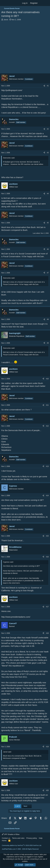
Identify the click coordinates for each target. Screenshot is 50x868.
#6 (48, 249)
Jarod (6, 20)
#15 (47, 536)
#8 (48, 319)
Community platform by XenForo (22, 845)
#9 (48, 343)
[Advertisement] (25, 47)
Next (27, 806)
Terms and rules (18, 838)
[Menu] (4, 3)
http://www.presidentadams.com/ (16, 617)
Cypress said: (8, 562)
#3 (48, 153)
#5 (48, 223)
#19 (47, 747)
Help (41, 838)
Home (4, 841)
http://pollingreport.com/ (12, 90)
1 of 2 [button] (18, 806)
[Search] (47, 3)
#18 (47, 633)
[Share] (44, 86)
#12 (47, 426)
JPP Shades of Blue (11, 834)
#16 (47, 557)
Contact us (6, 838)
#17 (47, 607)
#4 (48, 194)
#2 (48, 129)
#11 (47, 405)
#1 (48, 86)
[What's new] (42, 3)
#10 (47, 379)
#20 (47, 790)
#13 (47, 466)
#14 (47, 496)
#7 (48, 273)
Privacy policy (32, 838)
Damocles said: (9, 158)
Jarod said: (7, 752)
